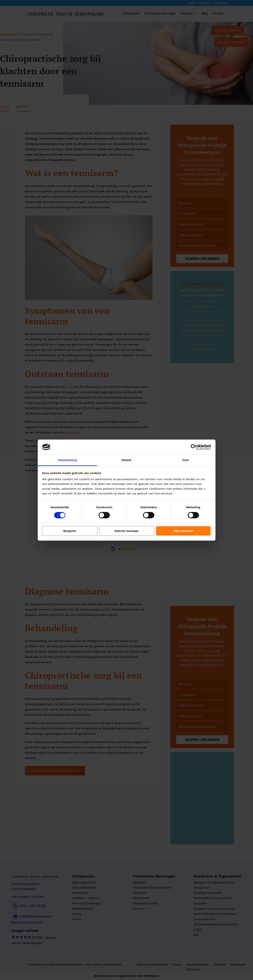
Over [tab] (186, 460)
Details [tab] (127, 460)
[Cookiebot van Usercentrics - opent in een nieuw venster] (194, 447)
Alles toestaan (183, 531)
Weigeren (70, 531)
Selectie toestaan (126, 531)
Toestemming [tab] (67, 460)
